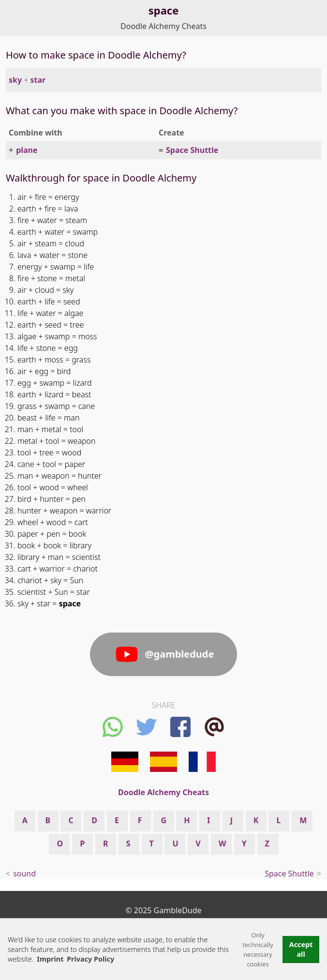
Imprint (50, 959)
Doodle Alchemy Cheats (163, 26)
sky (15, 80)
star (38, 80)
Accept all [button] (301, 949)
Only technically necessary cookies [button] (258, 950)
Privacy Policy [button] (90, 959)
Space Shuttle (192, 150)
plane (27, 150)
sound (24, 874)
